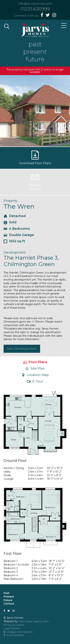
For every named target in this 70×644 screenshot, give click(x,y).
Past (7, 593)
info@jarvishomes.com (35, 4)
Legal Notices (11, 628)
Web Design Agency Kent (34, 621)
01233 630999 (35, 9)
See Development (22, 349)
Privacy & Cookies (14, 625)
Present (9, 597)
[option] (35, 111)
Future (8, 600)
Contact (9, 604)
